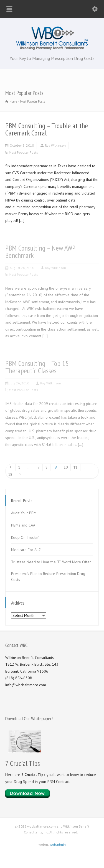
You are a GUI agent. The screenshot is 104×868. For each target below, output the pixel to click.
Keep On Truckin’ (25, 537)
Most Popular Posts (23, 152)
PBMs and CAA (23, 525)
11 (75, 467)
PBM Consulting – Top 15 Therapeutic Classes (37, 367)
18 (10, 475)
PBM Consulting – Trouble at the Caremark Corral (47, 129)
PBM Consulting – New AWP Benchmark (40, 252)
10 (66, 467)
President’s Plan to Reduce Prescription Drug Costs (48, 577)
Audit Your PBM (24, 513)
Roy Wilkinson (55, 145)
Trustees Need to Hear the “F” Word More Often (51, 562)
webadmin (58, 844)
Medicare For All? (26, 550)
